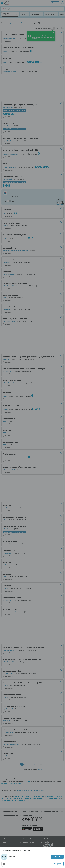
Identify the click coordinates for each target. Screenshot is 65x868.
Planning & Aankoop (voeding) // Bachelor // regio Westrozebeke (30, 357)
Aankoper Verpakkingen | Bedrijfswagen (20, 105)
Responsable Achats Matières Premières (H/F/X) (23, 683)
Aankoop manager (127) (25, 790)
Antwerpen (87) (18, 796)
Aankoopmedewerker (12, 380)
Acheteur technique (11, 405)
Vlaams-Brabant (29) (54, 798)
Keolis (5, 62)
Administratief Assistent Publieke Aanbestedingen (24, 369)
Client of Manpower (9, 650)
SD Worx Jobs (7, 553)
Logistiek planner (10, 541)
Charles (5, 52)
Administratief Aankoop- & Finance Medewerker (23, 730)
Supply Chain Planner (12, 223)
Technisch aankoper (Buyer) (15, 283)
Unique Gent (7, 262)
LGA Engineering (8, 107)
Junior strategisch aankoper (15, 526)
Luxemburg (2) (18, 798)
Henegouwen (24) (50, 796)
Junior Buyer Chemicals (12, 176)
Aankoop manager (15, 783)
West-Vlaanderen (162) (22, 800)
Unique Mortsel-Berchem (11, 383)
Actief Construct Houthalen (11, 286)
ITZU (4, 421)
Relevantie (34, 769)
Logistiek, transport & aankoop (18, 23)
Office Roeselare (8, 126)
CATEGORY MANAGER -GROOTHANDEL (18, 48)
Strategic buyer (9, 123)
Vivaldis (5, 226)
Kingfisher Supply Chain (10, 154)
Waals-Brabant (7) (7, 800)
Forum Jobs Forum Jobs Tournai (13, 612)
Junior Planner (9, 551)
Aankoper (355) (39, 790)
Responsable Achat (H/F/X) (14, 235)
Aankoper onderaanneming (14, 517)
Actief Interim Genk (9, 321)
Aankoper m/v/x (9, 260)
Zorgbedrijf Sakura (9, 38)
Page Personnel (8, 709)
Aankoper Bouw (9, 742)
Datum (40, 769)
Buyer (5, 163)
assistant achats (10, 609)
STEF (4, 520)
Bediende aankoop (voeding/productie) (20, 467)
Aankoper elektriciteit (12, 695)
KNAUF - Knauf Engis (9, 167)
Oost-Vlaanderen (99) (39, 798)
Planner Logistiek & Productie (15, 319)
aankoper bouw (9, 248)
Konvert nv (6, 359)
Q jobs (5, 298)
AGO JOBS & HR (8, 371)
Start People (7, 309)
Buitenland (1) (38, 796)
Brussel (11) (28, 796)
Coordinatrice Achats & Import (15, 706)
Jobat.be (28, 782)
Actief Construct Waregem (11, 744)
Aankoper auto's (10, 419)
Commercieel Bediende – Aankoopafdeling (21, 138)
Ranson (5, 544)
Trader (5, 69)
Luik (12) (9, 798)
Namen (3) (27, 798)
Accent (5, 396)
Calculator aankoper (11, 295)
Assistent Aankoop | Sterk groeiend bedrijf (20, 150)
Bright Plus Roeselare (9, 141)
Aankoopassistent (10, 442)
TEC (4, 214)
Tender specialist (10, 454)
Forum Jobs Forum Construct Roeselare (15, 251)
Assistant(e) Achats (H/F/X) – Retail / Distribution (23, 648)
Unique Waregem (8, 274)
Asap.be (5, 508)
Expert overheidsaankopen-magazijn (19, 34)
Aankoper (7, 58)
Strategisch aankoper (12, 718)
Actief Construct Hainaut (10, 662)
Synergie (5, 409)
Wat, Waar (8, 9)
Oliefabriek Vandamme (10, 72)
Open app (55, 3)
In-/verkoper (8, 753)
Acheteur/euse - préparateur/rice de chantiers (22, 659)
